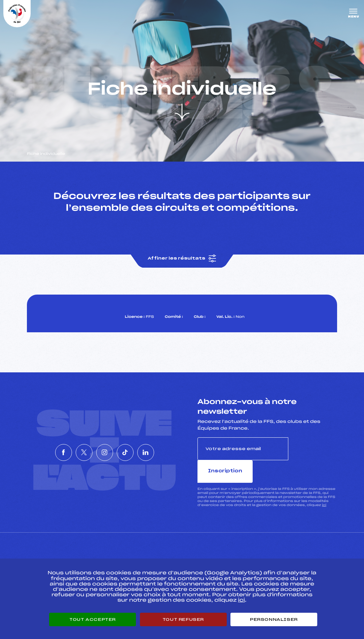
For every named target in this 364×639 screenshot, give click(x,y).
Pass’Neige (166, 554)
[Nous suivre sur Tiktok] (135, 446)
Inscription (313, 453)
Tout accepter (93, 619)
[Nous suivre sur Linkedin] (166, 446)
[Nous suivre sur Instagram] (105, 446)
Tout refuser (183, 619)
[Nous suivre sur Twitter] (74, 446)
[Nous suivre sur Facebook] (43, 446)
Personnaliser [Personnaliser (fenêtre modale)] (274, 619)
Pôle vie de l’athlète (272, 554)
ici (324, 487)
